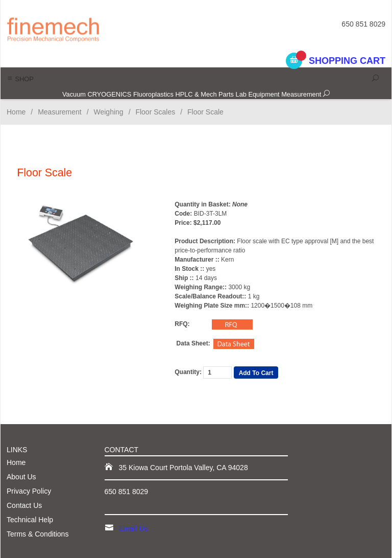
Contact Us (24, 505)
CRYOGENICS (110, 94)
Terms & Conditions (38, 534)
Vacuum (74, 94)
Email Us (134, 528)
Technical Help (30, 520)
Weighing (109, 112)
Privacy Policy (29, 491)
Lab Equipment (258, 94)
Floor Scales (155, 112)
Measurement (301, 94)
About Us (21, 477)
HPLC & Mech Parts (204, 94)
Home (16, 112)
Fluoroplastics (153, 94)
